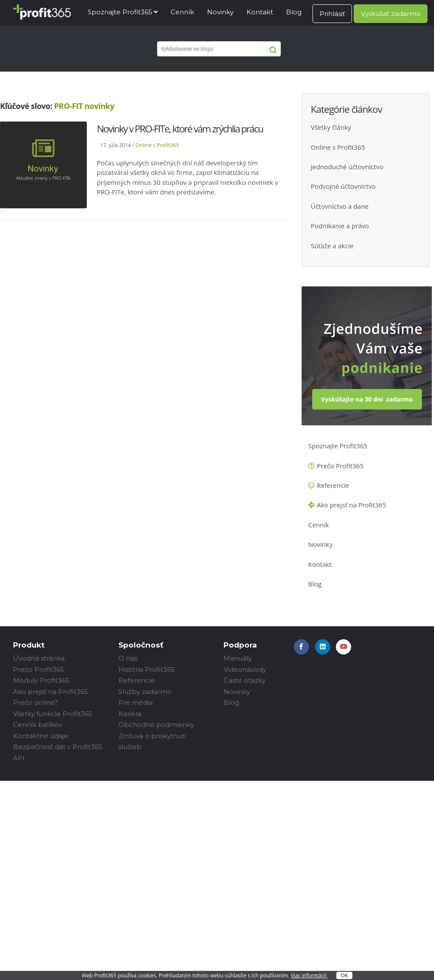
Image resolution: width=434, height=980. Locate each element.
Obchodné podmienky (156, 725)
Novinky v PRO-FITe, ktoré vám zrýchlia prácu (180, 129)
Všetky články (331, 127)
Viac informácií (309, 975)
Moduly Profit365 (41, 680)
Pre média (136, 702)
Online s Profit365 (157, 145)
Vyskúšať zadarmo (391, 14)
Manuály (238, 658)
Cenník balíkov (38, 725)
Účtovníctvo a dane (340, 206)
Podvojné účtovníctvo (343, 186)
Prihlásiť (332, 14)
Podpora (240, 645)
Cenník (182, 12)
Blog (294, 12)
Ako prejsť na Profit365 (352, 505)
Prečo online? (35, 702)
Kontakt (260, 12)
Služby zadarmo (145, 692)
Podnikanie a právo (340, 226)
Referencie (333, 485)
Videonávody (245, 669)
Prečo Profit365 (340, 466)
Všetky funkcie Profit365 (53, 714)
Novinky (220, 12)
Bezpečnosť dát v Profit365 (58, 747)
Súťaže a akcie (332, 246)
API (19, 758)
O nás (128, 658)
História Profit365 (147, 669)
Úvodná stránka (39, 658)
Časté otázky (245, 680)
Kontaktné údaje (41, 736)
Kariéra (130, 714)
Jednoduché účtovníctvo (347, 167)
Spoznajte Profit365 (120, 12)
